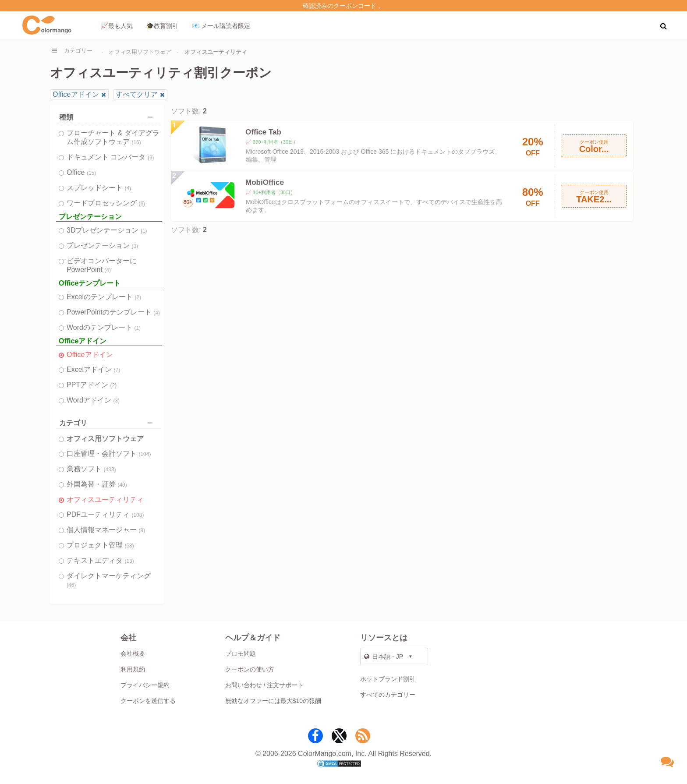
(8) (142, 530)
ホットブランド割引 (388, 679)
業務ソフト (91, 469)
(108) (138, 515)
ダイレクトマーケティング (109, 580)
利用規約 (133, 669)
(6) (142, 204)
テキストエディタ (100, 560)
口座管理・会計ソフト (109, 454)
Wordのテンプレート (104, 327)
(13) (129, 561)
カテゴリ (108, 423)
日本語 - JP (384, 657)
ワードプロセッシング (106, 203)
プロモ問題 (241, 653)
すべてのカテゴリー (388, 695)
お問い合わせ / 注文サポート (265, 685)
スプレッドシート (99, 188)
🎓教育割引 (162, 26)
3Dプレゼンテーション (107, 230)
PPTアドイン (92, 385)
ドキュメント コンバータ (110, 157)
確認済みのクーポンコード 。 (343, 6)
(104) (145, 454)
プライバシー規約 (145, 685)
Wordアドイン (93, 400)
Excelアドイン (93, 369)
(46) (71, 585)
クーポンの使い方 (250, 669)
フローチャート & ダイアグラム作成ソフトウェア (113, 137)
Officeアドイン (76, 94)
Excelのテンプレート (104, 297)
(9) (151, 158)
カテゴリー (78, 51)
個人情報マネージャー (106, 530)
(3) (135, 246)
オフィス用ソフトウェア (140, 52)
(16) (136, 142)
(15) (91, 173)
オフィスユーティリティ (105, 500)
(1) (144, 231)
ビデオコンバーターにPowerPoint (102, 265)
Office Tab (263, 132)
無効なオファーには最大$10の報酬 (273, 701)
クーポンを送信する (148, 701)
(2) (138, 297)
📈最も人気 (117, 26)
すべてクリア (137, 94)
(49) (122, 485)
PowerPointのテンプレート (113, 312)
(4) (128, 188)
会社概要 (133, 653)
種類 (108, 117)
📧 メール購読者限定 (221, 26)
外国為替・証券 (97, 484)
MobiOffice (265, 182)
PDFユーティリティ (105, 514)
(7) (117, 370)
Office (81, 172)
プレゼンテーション (102, 245)
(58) (129, 546)
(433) (110, 470)
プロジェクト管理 (100, 545)
